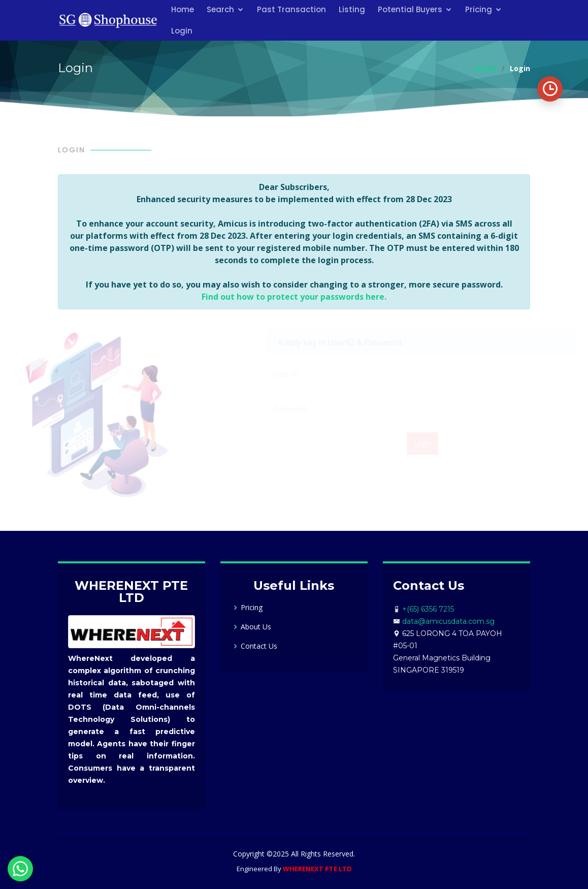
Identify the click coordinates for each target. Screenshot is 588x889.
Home (486, 68)
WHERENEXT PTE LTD (317, 869)
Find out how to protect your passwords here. (294, 297)
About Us (256, 627)
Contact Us (259, 646)
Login (182, 31)
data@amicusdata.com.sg (448, 621)
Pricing (252, 608)
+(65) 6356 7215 (428, 609)
